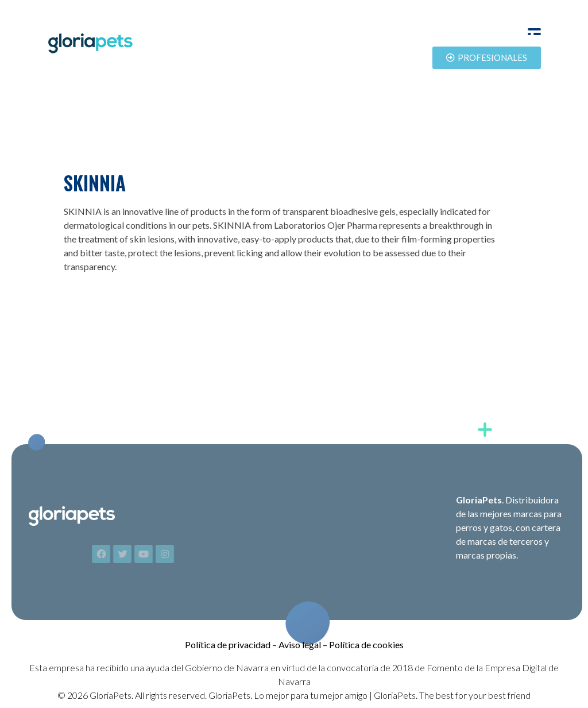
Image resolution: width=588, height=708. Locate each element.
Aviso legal (300, 644)
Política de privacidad (228, 644)
